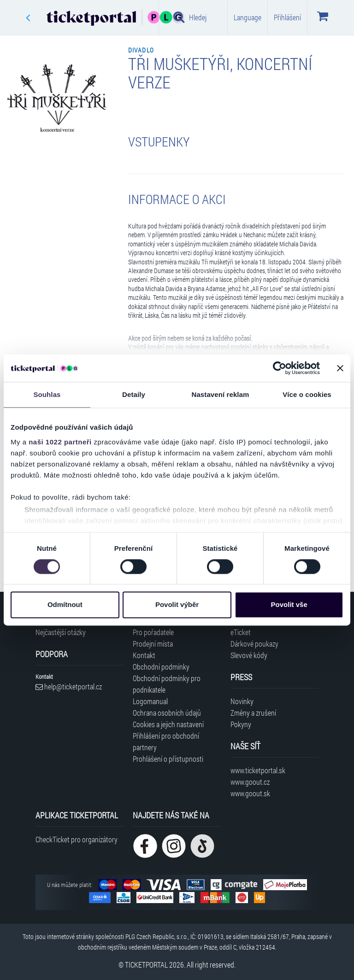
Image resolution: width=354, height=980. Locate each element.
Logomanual (150, 701)
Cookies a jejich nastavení (168, 724)
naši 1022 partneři (60, 442)
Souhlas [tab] (47, 394)
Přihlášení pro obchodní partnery (166, 741)
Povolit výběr (177, 605)
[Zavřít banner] (340, 368)
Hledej (190, 17)
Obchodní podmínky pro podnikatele (167, 684)
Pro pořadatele (153, 632)
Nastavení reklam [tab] (220, 394)
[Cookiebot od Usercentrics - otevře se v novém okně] (280, 368)
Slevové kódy (249, 655)
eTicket (241, 632)
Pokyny (241, 724)
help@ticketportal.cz (69, 686)
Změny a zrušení (253, 713)
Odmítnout (65, 605)
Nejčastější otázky (61, 632)
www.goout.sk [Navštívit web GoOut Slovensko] (250, 793)
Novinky (242, 701)
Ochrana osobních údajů (167, 713)
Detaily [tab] (134, 394)
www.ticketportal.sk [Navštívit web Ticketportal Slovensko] (258, 770)
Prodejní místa (153, 644)
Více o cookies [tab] (307, 394)
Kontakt (144, 655)
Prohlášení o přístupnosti (168, 759)
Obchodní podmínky (161, 667)
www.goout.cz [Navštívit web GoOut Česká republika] (250, 782)
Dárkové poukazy (254, 644)
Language (248, 17)
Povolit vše (289, 605)
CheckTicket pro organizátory (77, 839)
